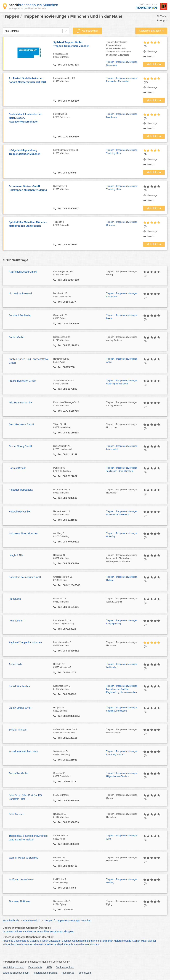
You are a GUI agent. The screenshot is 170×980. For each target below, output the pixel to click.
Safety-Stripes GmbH (20, 708)
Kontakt (151, 56)
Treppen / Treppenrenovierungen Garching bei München (122, 382)
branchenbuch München (33, 5)
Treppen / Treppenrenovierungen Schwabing (122, 64)
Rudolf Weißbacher (19, 686)
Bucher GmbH (17, 337)
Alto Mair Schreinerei (20, 294)
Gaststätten (55, 941)
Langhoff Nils (16, 555)
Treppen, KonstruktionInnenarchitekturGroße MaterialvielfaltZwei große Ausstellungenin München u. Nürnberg (118, 48)
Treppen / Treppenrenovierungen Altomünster (122, 295)
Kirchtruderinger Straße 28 (80, 152)
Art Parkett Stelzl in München (29, 80)
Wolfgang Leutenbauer (21, 879)
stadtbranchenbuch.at (45, 973)
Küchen (136, 941)
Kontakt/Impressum (13, 967)
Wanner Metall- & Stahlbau (24, 858)
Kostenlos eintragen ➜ (151, 31)
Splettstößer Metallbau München (29, 224)
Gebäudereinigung (82, 941)
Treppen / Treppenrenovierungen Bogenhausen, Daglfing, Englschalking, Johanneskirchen (122, 689)
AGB (49, 967)
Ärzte (6, 932)
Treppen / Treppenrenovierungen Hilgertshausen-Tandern (122, 775)
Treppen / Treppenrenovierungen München (68, 921)
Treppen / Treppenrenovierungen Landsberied (122, 448)
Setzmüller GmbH (18, 773)
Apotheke (8, 941)
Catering (35, 941)
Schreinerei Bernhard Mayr (24, 751)
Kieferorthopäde (122, 941)
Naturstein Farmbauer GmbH (25, 577)
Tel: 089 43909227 (68, 208)
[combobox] (5, 31)
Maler (144, 941)
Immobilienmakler (103, 941)
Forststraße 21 (80, 116)
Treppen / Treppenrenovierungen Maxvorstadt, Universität (122, 513)
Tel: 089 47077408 (68, 65)
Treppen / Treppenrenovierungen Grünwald (122, 224)
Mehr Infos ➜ (154, 64)
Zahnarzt (95, 944)
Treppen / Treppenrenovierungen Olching (122, 579)
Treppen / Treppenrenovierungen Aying (122, 360)
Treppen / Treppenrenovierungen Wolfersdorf (122, 666)
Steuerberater (81, 944)
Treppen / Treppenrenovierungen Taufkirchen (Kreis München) (122, 469)
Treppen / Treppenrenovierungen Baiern (122, 317)
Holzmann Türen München (23, 533)
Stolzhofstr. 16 (80, 188)
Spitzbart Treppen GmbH (80, 44)
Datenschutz (35, 967)
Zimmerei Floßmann (20, 901)
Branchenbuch (11, 921)
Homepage (152, 51)
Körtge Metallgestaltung (29, 152)
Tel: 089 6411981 (67, 245)
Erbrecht (51, 944)
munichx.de (68, 973)
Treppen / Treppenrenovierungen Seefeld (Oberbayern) (122, 709)
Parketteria (15, 599)
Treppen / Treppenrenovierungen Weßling (122, 881)
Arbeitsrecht (39, 944)
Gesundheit (16, 932)
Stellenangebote (65, 967)
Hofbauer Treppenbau (21, 490)
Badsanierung (22, 941)
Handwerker (29, 932)
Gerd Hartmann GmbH (21, 424)
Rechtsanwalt (25, 944)
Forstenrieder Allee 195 (80, 80)
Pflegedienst (10, 944)
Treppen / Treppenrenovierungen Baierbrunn (122, 116)
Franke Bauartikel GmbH (22, 381)
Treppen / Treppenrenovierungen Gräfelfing (122, 535)
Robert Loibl (15, 664)
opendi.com (85, 973)
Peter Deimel (16, 621)
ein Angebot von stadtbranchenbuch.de (27, 8)
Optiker (152, 941)
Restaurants (56, 932)
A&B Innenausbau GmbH (23, 272)
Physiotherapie (65, 944)
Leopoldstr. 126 (80, 56)
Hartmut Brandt (17, 468)
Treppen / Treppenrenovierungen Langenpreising (122, 622)
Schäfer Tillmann (18, 730)
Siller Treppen (16, 814)
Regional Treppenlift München (25, 642)
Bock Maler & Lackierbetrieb (29, 118)
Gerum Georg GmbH (20, 446)
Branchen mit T (31, 921)
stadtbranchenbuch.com (16, 973)
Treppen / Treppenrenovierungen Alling (122, 837)
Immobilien (43, 932)
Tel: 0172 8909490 (68, 137)
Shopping (69, 932)
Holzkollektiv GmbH (20, 512)
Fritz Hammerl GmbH (20, 403)
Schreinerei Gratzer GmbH (29, 188)
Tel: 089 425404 (67, 173)
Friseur (44, 941)
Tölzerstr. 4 (80, 224)
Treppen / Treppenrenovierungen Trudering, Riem (122, 152)
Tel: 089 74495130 (68, 101)
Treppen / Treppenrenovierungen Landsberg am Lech (122, 753)
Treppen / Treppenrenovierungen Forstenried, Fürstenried (122, 80)
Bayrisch (67, 941)
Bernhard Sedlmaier (20, 315)
